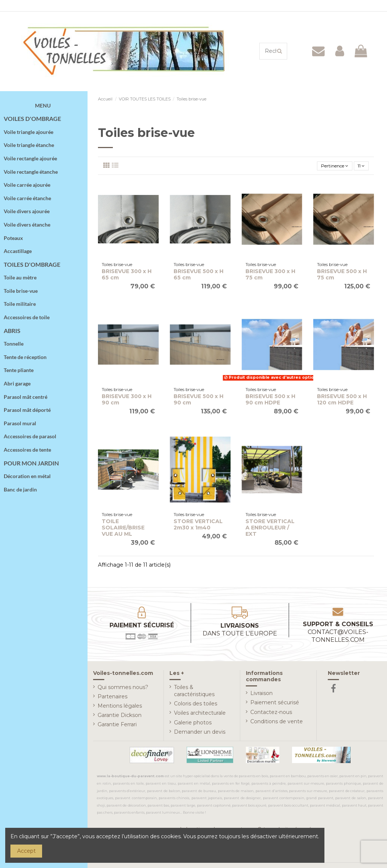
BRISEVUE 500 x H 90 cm (199, 401)
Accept (26, 851)
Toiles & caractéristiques (194, 692)
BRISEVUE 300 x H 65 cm (127, 276)
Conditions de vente (277, 723)
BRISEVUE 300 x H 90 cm (127, 401)
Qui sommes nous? (123, 688)
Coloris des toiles (196, 705)
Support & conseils (338, 633)
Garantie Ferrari (117, 726)
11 (360, 166)
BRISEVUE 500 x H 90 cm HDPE (270, 401)
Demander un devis (200, 733)
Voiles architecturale (200, 714)
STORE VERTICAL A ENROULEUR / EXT (270, 529)
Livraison (261, 695)
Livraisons (240, 631)
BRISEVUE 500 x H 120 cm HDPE (342, 401)
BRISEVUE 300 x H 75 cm (270, 276)
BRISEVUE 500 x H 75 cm (342, 276)
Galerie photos (193, 724)
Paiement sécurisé (275, 704)
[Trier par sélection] (327, 167)
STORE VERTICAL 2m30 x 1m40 (198, 526)
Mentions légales (120, 707)
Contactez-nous (271, 713)
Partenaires (112, 698)
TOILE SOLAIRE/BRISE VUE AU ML (123, 529)
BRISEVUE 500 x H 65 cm (199, 276)
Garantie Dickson (120, 717)
